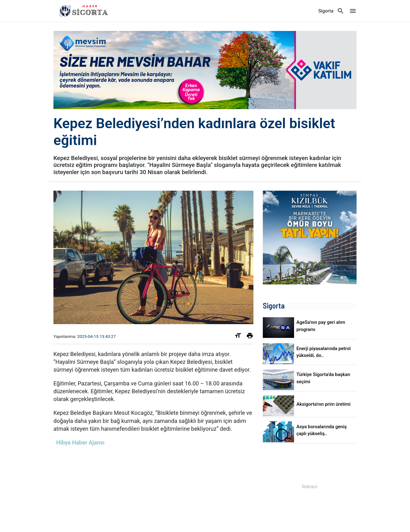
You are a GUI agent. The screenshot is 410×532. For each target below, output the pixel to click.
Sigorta (326, 11)
